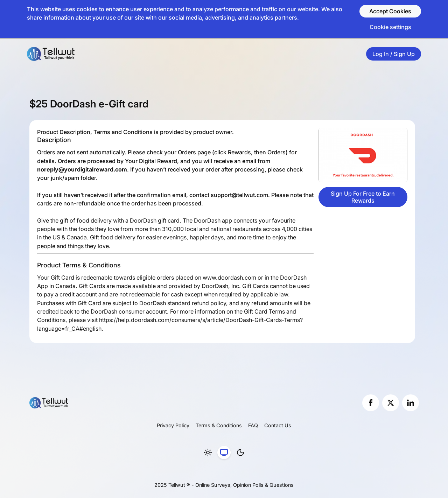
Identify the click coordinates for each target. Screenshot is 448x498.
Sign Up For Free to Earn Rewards (363, 197)
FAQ (253, 425)
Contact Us (278, 425)
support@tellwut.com (239, 195)
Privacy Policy (173, 425)
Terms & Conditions (219, 425)
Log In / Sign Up (394, 54)
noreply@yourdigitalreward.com (82, 169)
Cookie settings (390, 27)
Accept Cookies (390, 11)
